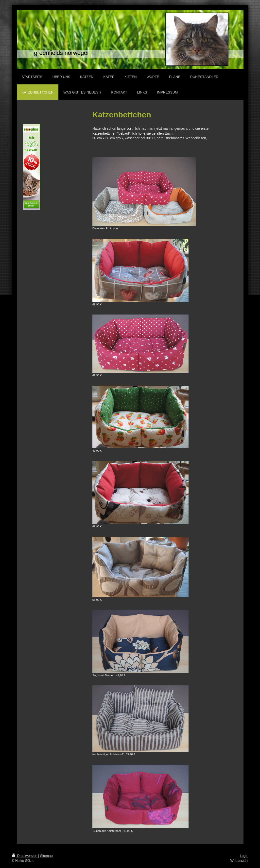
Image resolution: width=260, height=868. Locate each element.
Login (244, 856)
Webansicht (239, 861)
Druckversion (25, 856)
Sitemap (46, 856)
